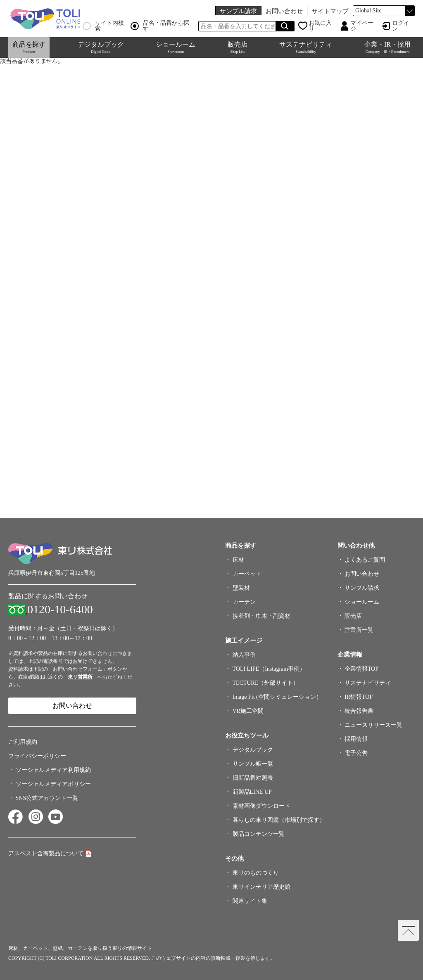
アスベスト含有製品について (46, 853)
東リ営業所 (80, 677)
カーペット (247, 574)
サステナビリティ (306, 47)
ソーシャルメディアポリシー (53, 784)
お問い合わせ (284, 11)
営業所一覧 (359, 630)
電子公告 (356, 753)
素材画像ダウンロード (261, 806)
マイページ (362, 26)
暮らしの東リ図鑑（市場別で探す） (279, 820)
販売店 (238, 47)
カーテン (244, 602)
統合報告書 (359, 711)
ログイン (401, 26)
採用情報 (356, 739)
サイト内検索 (103, 26)
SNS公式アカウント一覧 (47, 798)
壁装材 (241, 588)
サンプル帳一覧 (253, 764)
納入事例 (244, 655)
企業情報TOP (361, 669)
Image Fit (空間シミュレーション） (277, 697)
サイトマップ (330, 11)
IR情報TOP (359, 697)
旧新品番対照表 (253, 778)
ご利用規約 (23, 742)
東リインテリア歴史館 (261, 887)
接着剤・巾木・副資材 (261, 616)
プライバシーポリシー (37, 756)
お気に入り (320, 26)
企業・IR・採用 (387, 47)
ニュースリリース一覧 (373, 725)
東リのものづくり (256, 873)
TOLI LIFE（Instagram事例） (269, 669)
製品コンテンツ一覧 (259, 834)
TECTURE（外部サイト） (266, 683)
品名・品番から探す (160, 26)
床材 (238, 560)
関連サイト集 (250, 901)
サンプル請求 (238, 11)
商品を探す (29, 47)
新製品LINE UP (252, 792)
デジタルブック (101, 47)
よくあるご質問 (365, 560)
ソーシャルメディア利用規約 (53, 770)
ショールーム (176, 47)
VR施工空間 (248, 711)
